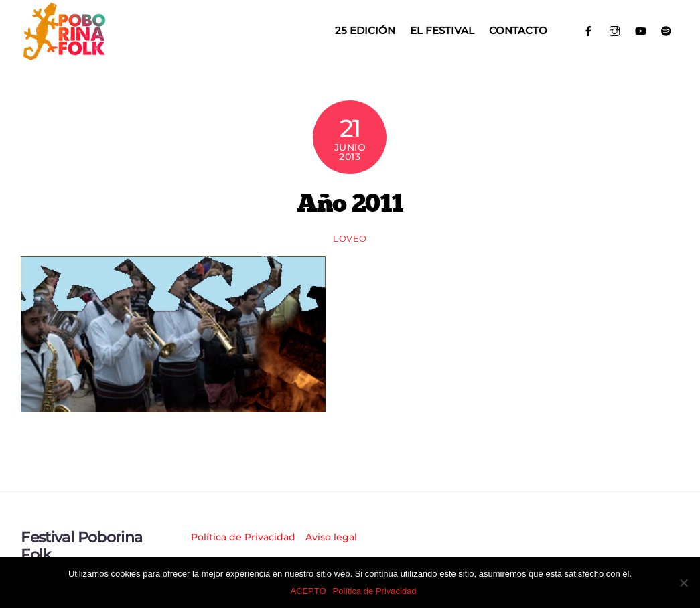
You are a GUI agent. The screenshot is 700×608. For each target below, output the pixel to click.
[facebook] (589, 30)
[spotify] (666, 30)
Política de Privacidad (243, 537)
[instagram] (615, 30)
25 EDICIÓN (365, 30)
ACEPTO (308, 591)
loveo (350, 238)
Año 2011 (350, 202)
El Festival (442, 30)
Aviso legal (331, 537)
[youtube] (641, 30)
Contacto (518, 30)
